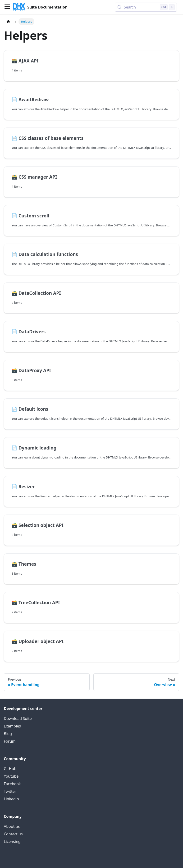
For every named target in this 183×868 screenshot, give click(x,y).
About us (12, 826)
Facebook (12, 784)
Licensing (12, 842)
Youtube (11, 776)
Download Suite (18, 718)
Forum (10, 741)
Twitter (10, 791)
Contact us (13, 834)
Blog (8, 734)
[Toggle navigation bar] (7, 7)
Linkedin (11, 799)
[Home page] (8, 22)
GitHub (10, 769)
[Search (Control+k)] (146, 7)
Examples (12, 726)
